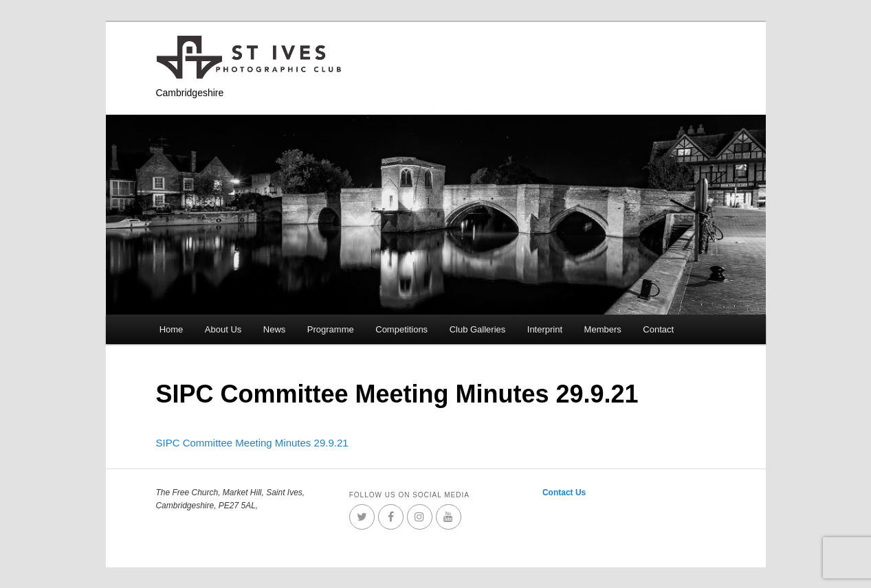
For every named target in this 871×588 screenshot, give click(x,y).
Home (172, 329)
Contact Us (564, 493)
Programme (331, 329)
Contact (658, 329)
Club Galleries (478, 329)
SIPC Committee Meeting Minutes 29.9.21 (252, 443)
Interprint (545, 329)
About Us (223, 329)
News (275, 329)
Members (603, 329)
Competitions (401, 329)
